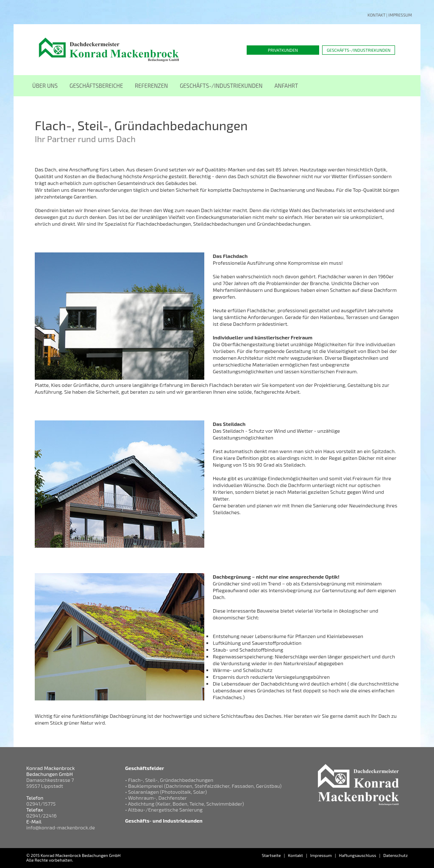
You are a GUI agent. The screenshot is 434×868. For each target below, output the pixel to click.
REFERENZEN (151, 86)
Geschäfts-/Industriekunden (359, 50)
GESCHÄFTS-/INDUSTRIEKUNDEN (221, 86)
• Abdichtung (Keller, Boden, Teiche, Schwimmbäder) (184, 804)
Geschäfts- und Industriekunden (164, 820)
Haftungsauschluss (358, 855)
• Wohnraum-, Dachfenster (156, 798)
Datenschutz (395, 855)
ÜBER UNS (45, 86)
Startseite (271, 855)
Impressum (400, 15)
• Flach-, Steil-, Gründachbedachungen (169, 780)
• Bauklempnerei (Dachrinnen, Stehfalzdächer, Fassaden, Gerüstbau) (203, 786)
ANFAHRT (287, 86)
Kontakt (376, 15)
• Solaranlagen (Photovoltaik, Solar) (166, 792)
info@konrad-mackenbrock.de (61, 827)
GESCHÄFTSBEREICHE (96, 86)
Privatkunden (283, 50)
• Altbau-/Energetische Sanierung (164, 809)
